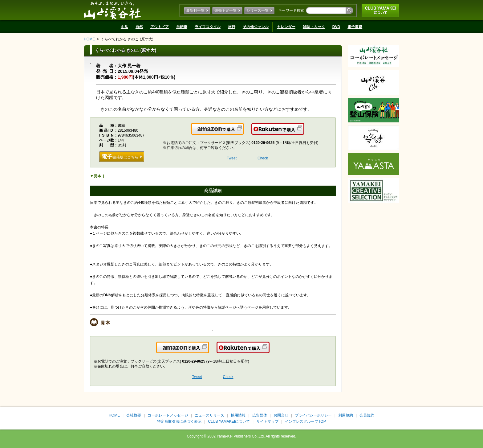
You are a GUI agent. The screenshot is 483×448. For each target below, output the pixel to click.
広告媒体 (260, 415)
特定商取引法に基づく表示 (179, 421)
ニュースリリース (209, 415)
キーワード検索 (291, 10)
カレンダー (286, 27)
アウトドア (160, 27)
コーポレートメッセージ (168, 415)
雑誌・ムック (314, 27)
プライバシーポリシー (313, 415)
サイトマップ (267, 421)
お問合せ (281, 415)
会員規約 (367, 415)
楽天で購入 (304, 133)
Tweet (232, 158)
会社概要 (134, 415)
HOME (89, 39)
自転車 (182, 27)
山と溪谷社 (112, 10)
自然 (139, 27)
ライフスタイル (208, 27)
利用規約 (346, 415)
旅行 (232, 27)
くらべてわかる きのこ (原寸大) (127, 39)
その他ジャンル (256, 27)
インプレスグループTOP (305, 421)
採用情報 (238, 415)
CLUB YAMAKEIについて (380, 10)
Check (263, 158)
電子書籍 (355, 27)
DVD (336, 27)
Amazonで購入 (244, 133)
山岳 (124, 27)
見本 (97, 176)
